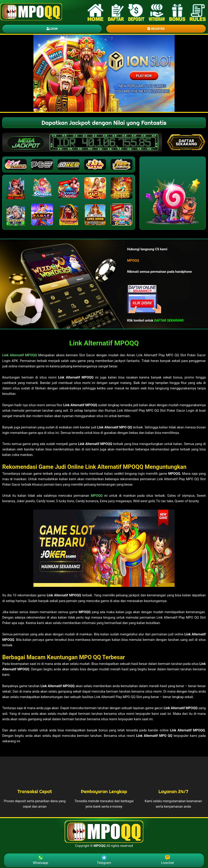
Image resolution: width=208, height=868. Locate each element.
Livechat (167, 860)
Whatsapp (40, 860)
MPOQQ (97, 496)
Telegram (104, 860)
